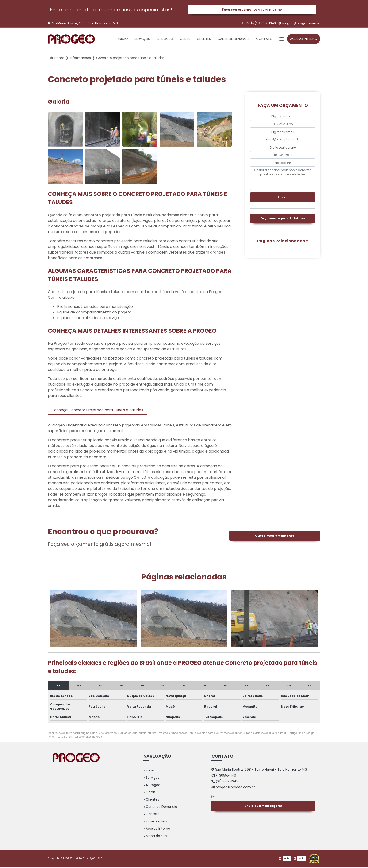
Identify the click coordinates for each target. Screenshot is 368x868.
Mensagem (283, 163)
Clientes (204, 39)
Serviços (142, 39)
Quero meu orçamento (275, 537)
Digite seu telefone (283, 148)
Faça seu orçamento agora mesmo (252, 10)
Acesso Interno (304, 39)
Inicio (123, 39)
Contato (264, 39)
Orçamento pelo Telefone (283, 220)
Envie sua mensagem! (263, 806)
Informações (155, 822)
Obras (185, 39)
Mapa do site (155, 837)
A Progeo (165, 39)
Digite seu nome (283, 117)
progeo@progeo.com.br (299, 24)
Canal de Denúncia (234, 39)
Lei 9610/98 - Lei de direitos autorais (80, 738)
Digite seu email (283, 132)
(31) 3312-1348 (263, 24)
